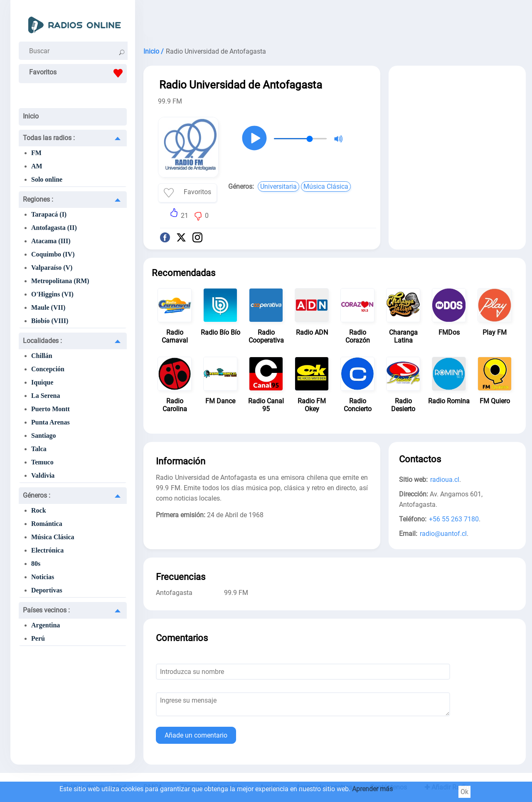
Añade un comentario (196, 735)
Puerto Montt (50, 409)
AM (37, 166)
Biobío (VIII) (50, 321)
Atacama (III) (51, 241)
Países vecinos (46, 610)
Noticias (43, 577)
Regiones (38, 199)
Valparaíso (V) (52, 268)
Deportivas (47, 590)
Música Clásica (53, 537)
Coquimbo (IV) (53, 254)
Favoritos (78, 73)
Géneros (37, 495)
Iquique (42, 382)
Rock (39, 510)
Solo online (47, 179)
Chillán (42, 356)
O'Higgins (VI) (52, 294)
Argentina (46, 625)
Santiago (44, 436)
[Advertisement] (335, 21)
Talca (39, 449)
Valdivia (43, 475)
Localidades (42, 341)
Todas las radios (49, 138)
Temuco (42, 462)
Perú (38, 638)
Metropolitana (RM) (60, 281)
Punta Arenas (50, 422)
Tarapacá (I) (49, 214)
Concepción (48, 369)
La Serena (46, 396)
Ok (464, 792)
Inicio (31, 116)
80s (36, 564)
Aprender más (372, 789)
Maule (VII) (48, 307)
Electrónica (47, 550)
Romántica (47, 524)
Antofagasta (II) (54, 228)
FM (36, 153)
